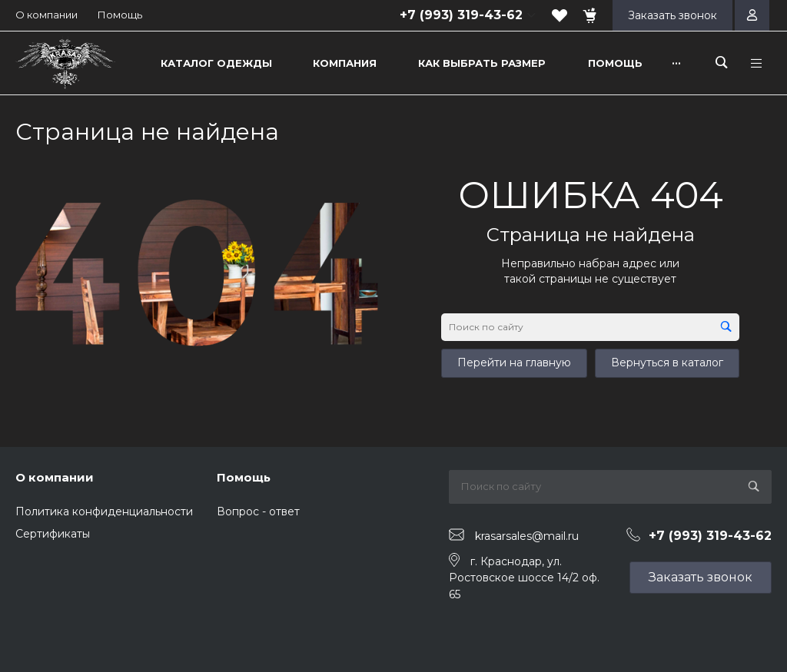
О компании (46, 15)
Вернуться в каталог (667, 362)
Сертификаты (53, 534)
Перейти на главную (514, 362)
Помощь (120, 15)
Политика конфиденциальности (104, 511)
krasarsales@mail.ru (527, 535)
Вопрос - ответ (258, 511)
